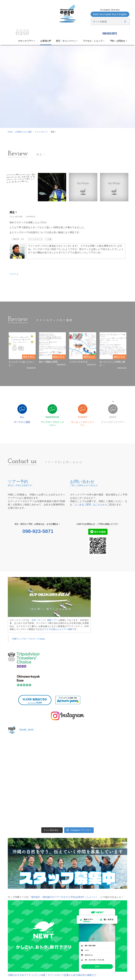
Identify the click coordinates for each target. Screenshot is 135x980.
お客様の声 (46, 41)
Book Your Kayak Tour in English (110, 14)
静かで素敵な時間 (48, 362)
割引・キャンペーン (67, 41)
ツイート (14, 274)
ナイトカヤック (41, 132)
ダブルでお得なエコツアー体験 (57, 629)
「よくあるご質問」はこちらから (90, 505)
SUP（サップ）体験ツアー (45, 620)
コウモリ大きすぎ (78, 362)
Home (10, 132)
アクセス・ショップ (93, 41)
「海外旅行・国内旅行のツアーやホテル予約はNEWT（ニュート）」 (65, 897)
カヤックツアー (27, 41)
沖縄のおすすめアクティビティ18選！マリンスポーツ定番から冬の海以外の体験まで (52, 975)
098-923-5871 (109, 34)
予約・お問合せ (118, 41)
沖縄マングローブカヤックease (28, 639)
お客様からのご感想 (23, 132)
